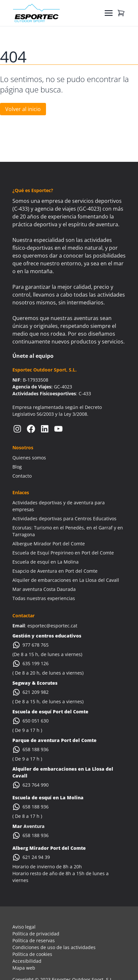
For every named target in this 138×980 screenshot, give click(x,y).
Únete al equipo (33, 356)
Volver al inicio (23, 109)
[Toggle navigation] (109, 13)
